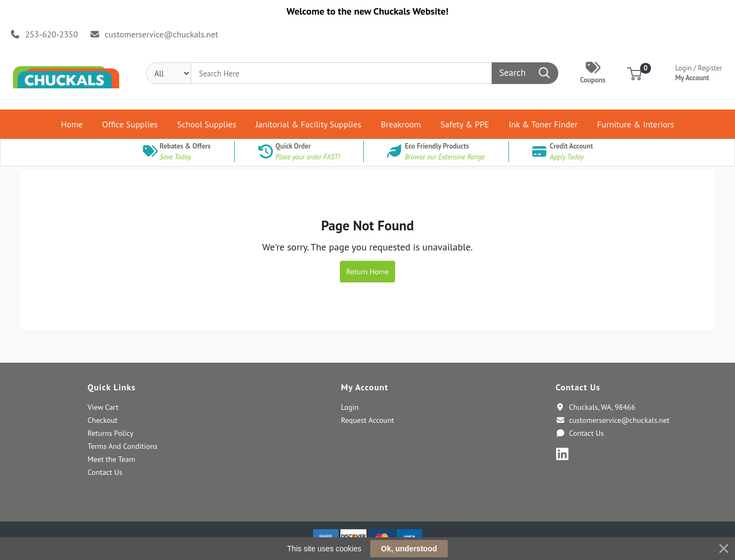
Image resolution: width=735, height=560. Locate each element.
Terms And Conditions (122, 446)
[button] (634, 73)
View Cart (103, 407)
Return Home (368, 272)
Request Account (367, 420)
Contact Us (105, 472)
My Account (699, 72)
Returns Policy (110, 433)
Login (350, 407)
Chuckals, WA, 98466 (595, 407)
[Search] (341, 73)
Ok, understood (409, 549)
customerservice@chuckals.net (154, 34)
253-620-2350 (44, 34)
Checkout (102, 420)
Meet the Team (111, 459)
